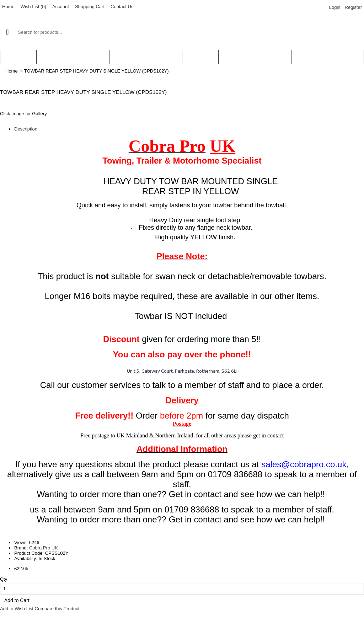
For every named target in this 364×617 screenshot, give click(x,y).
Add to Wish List (17, 609)
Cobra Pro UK (44, 548)
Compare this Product (57, 609)
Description (26, 129)
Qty (4, 579)
